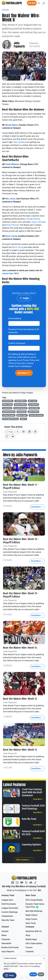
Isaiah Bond (22, 412)
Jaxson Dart (8, 273)
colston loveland (9, 415)
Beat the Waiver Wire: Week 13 (20, 699)
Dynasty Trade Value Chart (35, 906)
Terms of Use (14, 363)
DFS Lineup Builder (34, 900)
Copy (9, 432)
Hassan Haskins (20, 404)
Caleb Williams (12, 164)
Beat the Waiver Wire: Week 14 (20, 648)
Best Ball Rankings (34, 911)
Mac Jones (10, 199)
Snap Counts (31, 919)
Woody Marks (11, 125)
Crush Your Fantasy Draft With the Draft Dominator (32, 792)
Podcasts (6, 939)
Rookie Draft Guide (10, 947)
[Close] (44, 958)
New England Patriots (10, 419)
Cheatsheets (7, 916)
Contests (30, 951)
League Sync (7, 900)
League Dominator (10, 908)
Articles (6, 10)
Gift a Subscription (34, 943)
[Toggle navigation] (44, 3)
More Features (24, 860)
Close (41, 974)
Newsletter (6, 943)
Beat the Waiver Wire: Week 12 (20, 750)
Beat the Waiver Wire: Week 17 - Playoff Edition (21, 486)
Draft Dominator (9, 904)
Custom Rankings (10, 912)
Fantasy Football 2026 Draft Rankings (33, 807)
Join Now (32, 3)
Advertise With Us (34, 931)
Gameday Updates (31, 844)
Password (24, 331)
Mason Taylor (22, 415)
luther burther (33, 412)
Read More (37, 507)
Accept (33, 974)
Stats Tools (31, 923)
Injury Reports (8, 951)
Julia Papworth (19, 45)
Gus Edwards (33, 404)
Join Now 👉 (24, 373)
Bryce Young (11, 236)
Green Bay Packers (36, 415)
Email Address (15, 318)
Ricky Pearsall (12, 225)
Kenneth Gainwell (20, 408)
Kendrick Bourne (9, 412)
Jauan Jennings (38, 222)
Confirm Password (17, 343)
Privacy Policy (29, 360)
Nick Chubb (19, 142)
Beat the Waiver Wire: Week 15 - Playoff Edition (21, 595)
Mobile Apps (31, 939)
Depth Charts (32, 915)
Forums (29, 947)
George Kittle (32, 219)
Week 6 (23, 419)
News (4, 935)
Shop (28, 935)
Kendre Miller (34, 408)
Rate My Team (29, 819)
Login (24, 298)
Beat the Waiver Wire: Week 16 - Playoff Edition (21, 541)
